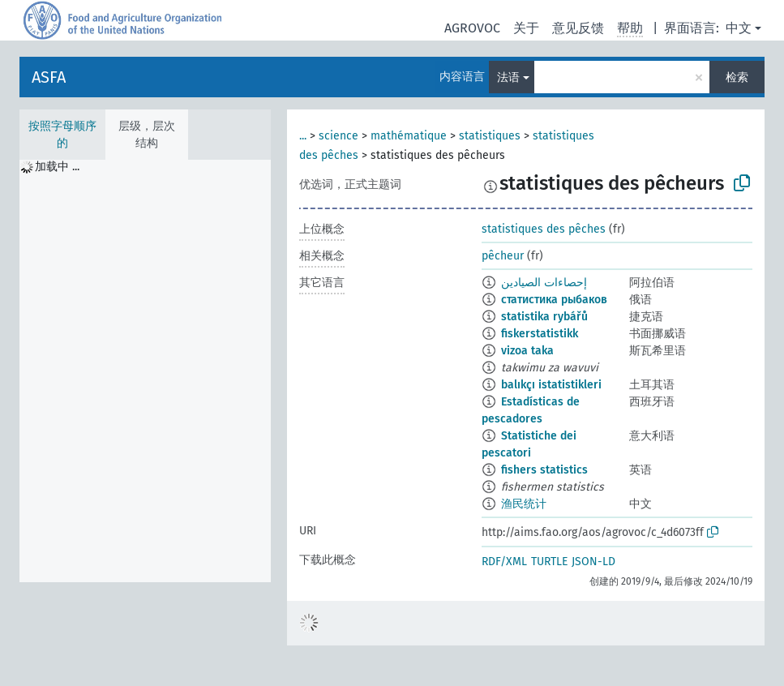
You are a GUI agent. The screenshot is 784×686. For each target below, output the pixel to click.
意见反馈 (578, 28)
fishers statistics (544, 470)
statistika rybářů (544, 317)
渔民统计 (524, 504)
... (303, 136)
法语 (508, 77)
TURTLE (549, 562)
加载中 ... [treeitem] (57, 167)
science (338, 136)
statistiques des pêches (544, 229)
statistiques (490, 136)
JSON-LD (593, 562)
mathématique (409, 136)
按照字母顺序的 (62, 135)
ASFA (49, 77)
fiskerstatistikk (540, 334)
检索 (737, 77)
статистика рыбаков (554, 300)
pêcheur (503, 256)
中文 (739, 28)
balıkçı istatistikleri (551, 385)
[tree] (145, 371)
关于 (526, 28)
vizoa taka (527, 351)
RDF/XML (504, 562)
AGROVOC (472, 28)
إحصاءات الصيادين (544, 283)
